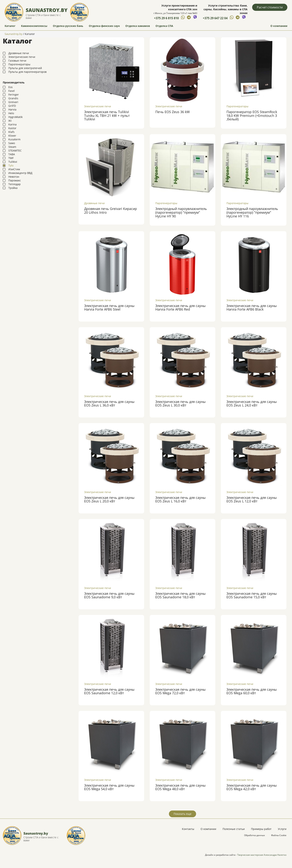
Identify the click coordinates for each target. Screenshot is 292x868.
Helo (11, 113)
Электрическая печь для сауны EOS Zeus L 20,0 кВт (109, 499)
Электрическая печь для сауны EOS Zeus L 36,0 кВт (109, 403)
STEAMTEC (15, 150)
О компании (279, 25)
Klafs (11, 132)
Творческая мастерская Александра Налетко (262, 854)
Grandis (13, 98)
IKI (10, 120)
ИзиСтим (14, 169)
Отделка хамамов (138, 25)
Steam (12, 147)
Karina (12, 124)
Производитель (14, 82)
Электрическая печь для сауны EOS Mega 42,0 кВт (252, 787)
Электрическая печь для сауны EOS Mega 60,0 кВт (252, 691)
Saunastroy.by (47, 10)
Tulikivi (13, 162)
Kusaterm (14, 139)
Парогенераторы (19, 64)
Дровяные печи (19, 53)
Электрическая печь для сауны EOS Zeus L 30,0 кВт (180, 403)
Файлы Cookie (279, 835)
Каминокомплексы (34, 25)
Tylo (11, 165)
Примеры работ (261, 829)
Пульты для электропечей (25, 68)
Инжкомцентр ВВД (20, 173)
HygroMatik (15, 117)
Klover (12, 135)
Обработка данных (254, 835)
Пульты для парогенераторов (27, 72)
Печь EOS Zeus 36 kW (173, 111)
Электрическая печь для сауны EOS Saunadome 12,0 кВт (109, 691)
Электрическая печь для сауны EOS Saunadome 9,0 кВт (109, 595)
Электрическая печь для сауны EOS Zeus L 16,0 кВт (180, 499)
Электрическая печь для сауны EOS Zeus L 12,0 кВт (252, 499)
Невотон (14, 176)
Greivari (13, 102)
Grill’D (12, 106)
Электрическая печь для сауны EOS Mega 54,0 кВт (109, 787)
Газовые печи (17, 60)
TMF (11, 158)
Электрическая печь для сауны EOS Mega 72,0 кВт (180, 691)
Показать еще (182, 813)
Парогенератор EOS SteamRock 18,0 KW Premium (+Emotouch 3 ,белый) (252, 115)
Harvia (12, 109)
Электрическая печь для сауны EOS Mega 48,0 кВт (180, 787)
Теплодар (15, 184)
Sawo (12, 143)
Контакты (188, 829)
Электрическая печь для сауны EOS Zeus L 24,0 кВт (252, 403)
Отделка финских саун (104, 25)
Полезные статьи (234, 829)
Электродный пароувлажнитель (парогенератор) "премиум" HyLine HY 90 (181, 212)
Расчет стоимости (270, 7)
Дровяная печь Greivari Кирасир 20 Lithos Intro (111, 210)
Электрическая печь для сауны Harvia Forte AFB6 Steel (109, 307)
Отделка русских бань (68, 25)
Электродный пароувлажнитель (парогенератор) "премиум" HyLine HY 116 (252, 212)
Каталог (10, 25)
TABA (12, 154)
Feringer (14, 94)
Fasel (12, 91)
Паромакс (15, 180)
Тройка (13, 188)
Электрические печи (22, 57)
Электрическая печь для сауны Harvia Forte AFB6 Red (180, 307)
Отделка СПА (164, 25)
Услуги (282, 829)
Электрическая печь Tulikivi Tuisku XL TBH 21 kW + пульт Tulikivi (107, 115)
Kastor (12, 128)
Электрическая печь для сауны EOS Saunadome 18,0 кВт (180, 595)
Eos (11, 87)
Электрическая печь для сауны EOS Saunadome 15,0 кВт (252, 595)
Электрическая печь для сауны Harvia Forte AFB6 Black (252, 307)
